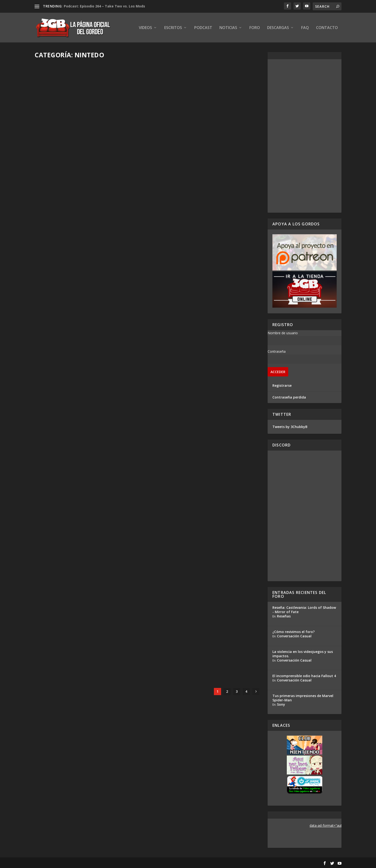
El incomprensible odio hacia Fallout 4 (304, 676)
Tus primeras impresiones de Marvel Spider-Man (303, 698)
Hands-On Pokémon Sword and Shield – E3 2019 (86, 511)
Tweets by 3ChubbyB (290, 427)
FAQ (305, 28)
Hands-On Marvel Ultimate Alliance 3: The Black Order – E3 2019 (87, 384)
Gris (47, 266)
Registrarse (282, 385)
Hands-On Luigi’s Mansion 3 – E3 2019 (79, 636)
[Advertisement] (305, 136)
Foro (255, 28)
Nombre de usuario (283, 333)
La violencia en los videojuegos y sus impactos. (303, 654)
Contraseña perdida (289, 397)
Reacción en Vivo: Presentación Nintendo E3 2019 (205, 261)
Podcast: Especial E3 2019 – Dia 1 (191, 386)
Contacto (327, 28)
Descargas (278, 28)
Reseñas (284, 616)
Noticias (228, 28)
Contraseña (277, 351)
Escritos (173, 28)
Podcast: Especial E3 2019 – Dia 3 (191, 135)
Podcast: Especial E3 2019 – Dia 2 (74, 258)
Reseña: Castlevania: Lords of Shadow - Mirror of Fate (304, 610)
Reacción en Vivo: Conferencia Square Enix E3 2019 (206, 634)
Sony (281, 704)
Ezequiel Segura (56, 143)
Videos (145, 28)
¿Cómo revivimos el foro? (294, 632)
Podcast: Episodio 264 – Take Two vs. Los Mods (104, 6)
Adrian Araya (53, 521)
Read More (52, 169)
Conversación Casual (294, 636)
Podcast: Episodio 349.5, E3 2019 (73, 135)
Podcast (203, 28)
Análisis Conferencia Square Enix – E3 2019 (203, 509)
